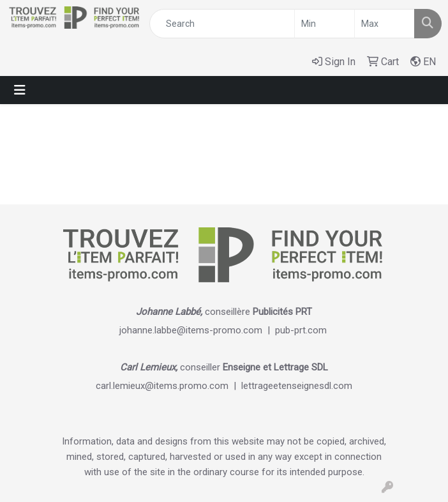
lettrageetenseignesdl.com (297, 386)
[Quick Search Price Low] (325, 24)
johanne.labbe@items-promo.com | (197, 330)
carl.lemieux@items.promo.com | (168, 386)
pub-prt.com (301, 330)
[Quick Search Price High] (385, 24)
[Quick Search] (222, 24)
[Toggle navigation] (20, 90)
